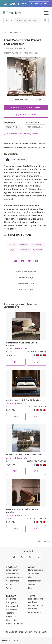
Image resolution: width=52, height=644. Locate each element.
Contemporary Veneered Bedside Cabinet (22, 344)
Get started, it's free (39, 4)
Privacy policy (34, 612)
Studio (9, 585)
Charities (32, 585)
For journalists (13, 606)
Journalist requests (15, 577)
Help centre (11, 620)
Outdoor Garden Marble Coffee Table (24, 455)
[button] (5, 4)
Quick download (26, 114)
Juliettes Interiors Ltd (17, 349)
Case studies (34, 574)
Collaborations (13, 581)
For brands (11, 599)
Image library (12, 570)
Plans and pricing (36, 570)
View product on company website (21, 134)
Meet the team (35, 581)
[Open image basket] (46, 21)
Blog (30, 588)
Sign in (22, 4)
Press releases (13, 574)
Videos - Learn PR (14, 624)
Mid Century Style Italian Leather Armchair (22, 511)
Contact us (11, 616)
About (31, 577)
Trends (9, 588)
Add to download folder (26, 107)
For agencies (12, 603)
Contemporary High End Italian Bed (24, 400)
